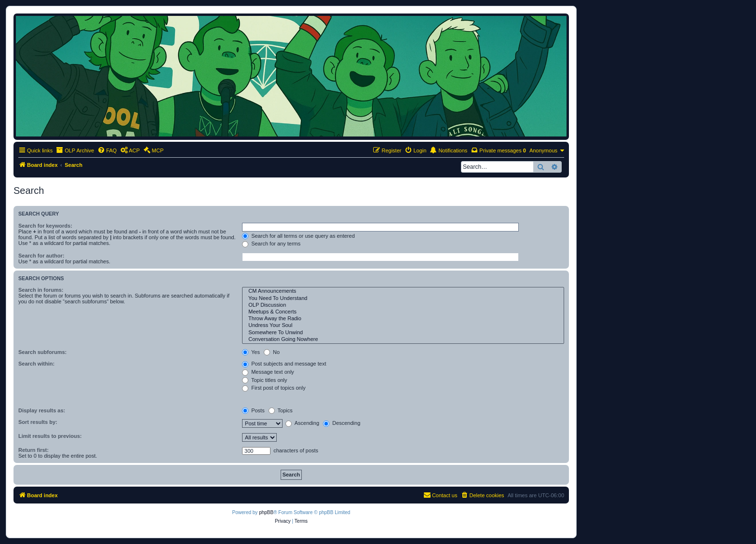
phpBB (266, 512)
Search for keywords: (45, 226)
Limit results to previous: (50, 436)
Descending (342, 423)
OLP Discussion (403, 305)
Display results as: (42, 410)
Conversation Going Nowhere (403, 340)
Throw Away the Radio (403, 319)
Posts (253, 410)
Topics (281, 410)
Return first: (34, 450)
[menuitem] (107, 150)
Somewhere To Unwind (403, 333)
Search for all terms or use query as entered (298, 236)
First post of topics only (274, 388)
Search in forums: (41, 290)
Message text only (268, 372)
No (272, 352)
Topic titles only (264, 380)
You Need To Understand (403, 299)
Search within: (36, 364)
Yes (251, 352)
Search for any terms (271, 244)
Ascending (302, 423)
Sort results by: (38, 422)
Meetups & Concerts (403, 312)
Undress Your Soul (403, 326)
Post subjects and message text (284, 364)
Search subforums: (42, 352)
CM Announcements (403, 291)
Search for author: (41, 256)
